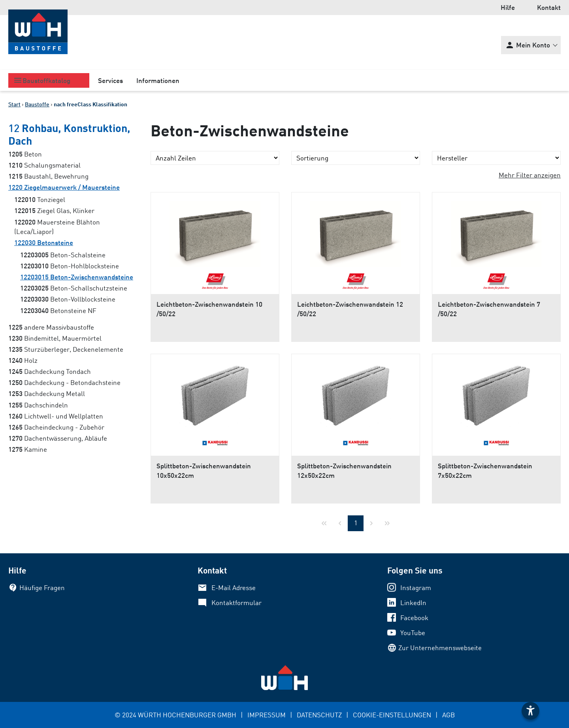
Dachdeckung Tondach (50, 371)
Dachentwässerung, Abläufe (58, 438)
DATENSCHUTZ (319, 715)
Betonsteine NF (58, 310)
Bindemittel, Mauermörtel (55, 338)
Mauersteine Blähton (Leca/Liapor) (57, 227)
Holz (23, 360)
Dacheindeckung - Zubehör (56, 427)
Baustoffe (37, 104)
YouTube (413, 633)
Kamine (28, 449)
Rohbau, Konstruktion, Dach (69, 134)
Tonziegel (40, 199)
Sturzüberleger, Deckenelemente (66, 349)
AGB (448, 715)
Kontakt (549, 7)
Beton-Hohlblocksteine (70, 266)
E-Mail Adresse (234, 587)
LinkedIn (413, 603)
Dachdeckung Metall (47, 393)
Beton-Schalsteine (63, 255)
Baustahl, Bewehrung (48, 176)
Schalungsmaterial (44, 165)
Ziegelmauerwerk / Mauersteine (64, 187)
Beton (25, 154)
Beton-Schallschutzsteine (74, 288)
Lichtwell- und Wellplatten (56, 416)
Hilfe (508, 7)
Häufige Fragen (42, 587)
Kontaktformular (236, 603)
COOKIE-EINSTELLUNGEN (392, 715)
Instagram (416, 587)
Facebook (414, 618)
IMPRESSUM (267, 715)
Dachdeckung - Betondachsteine (64, 382)
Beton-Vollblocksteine (68, 299)
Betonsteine (44, 242)
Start (14, 104)
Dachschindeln (38, 405)
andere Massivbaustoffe (51, 327)
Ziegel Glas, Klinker (54, 210)
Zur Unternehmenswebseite (440, 648)
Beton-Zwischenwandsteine (77, 277)
